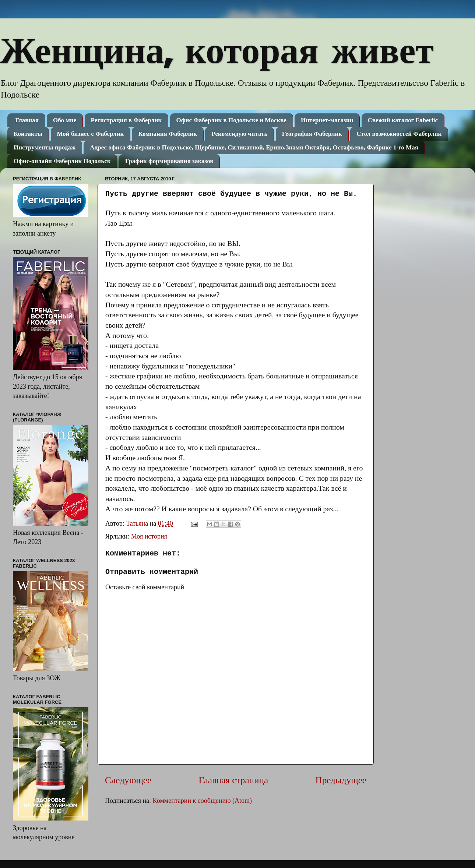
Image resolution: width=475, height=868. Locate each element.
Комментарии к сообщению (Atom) (202, 801)
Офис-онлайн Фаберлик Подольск (62, 161)
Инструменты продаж (45, 147)
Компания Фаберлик (168, 134)
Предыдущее (341, 780)
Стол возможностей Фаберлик (399, 134)
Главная (27, 120)
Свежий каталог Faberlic (403, 120)
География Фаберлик (312, 134)
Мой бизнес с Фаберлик (91, 134)
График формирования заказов (169, 161)
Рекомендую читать (239, 134)
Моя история (149, 536)
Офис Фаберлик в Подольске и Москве (231, 120)
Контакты (28, 134)
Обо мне (65, 120)
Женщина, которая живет (217, 49)
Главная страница (233, 780)
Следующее (128, 780)
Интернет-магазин (327, 120)
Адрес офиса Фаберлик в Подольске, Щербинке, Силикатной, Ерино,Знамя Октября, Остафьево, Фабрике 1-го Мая (254, 147)
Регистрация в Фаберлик (126, 120)
